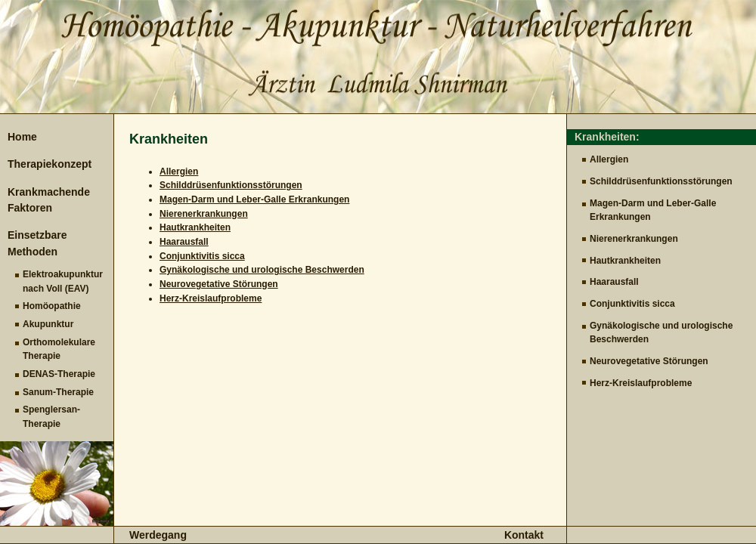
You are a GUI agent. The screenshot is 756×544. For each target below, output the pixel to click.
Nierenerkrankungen (634, 239)
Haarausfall (614, 282)
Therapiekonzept (50, 164)
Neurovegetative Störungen (649, 361)
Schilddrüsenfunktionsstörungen (661, 181)
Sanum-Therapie (58, 392)
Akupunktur (48, 324)
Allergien (609, 159)
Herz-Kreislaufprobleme (641, 383)
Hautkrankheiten (625, 261)
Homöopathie (52, 306)
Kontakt (524, 535)
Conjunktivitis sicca (632, 304)
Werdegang (158, 535)
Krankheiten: (607, 137)
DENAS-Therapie (59, 374)
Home (22, 137)
